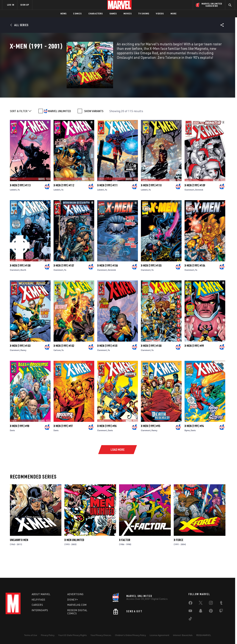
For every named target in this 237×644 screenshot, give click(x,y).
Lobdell (13, 207)
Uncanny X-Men (19, 557)
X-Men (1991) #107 (64, 282)
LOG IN (11, 5)
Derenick (199, 207)
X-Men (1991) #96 (107, 443)
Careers (37, 605)
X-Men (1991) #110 (151, 202)
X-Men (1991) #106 (107, 282)
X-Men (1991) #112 (64, 202)
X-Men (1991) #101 (107, 363)
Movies (128, 14)
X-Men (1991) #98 (20, 443)
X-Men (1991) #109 (195, 202)
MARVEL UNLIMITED (59, 128)
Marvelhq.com (77, 605)
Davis (12, 447)
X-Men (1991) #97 (63, 443)
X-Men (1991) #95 (151, 443)
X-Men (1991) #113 (20, 202)
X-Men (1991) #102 (64, 363)
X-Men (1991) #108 (20, 282)
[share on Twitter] (201, 604)
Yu (19, 207)
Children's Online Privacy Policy (130, 635)
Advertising (75, 594)
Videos (160, 14)
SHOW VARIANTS (94, 128)
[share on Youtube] (190, 612)
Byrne (187, 447)
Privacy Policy (48, 635)
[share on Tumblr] (221, 604)
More (174, 14)
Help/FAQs (39, 600)
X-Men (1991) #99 (194, 363)
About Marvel (41, 594)
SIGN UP (25, 5)
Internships (40, 610)
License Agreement (159, 635)
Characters (96, 14)
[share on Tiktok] (190, 619)
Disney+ (73, 600)
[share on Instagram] (211, 604)
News (64, 14)
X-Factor (125, 557)
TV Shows (144, 14)
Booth (23, 287)
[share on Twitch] (221, 612)
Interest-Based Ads (183, 635)
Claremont (189, 207)
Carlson (57, 367)
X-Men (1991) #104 (195, 282)
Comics (77, 14)
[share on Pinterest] (211, 612)
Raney (23, 367)
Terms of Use (31, 635)
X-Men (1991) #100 (151, 363)
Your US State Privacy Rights (72, 635)
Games (113, 14)
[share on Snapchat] (201, 612)
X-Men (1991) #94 (194, 443)
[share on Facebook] (190, 604)
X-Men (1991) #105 (151, 282)
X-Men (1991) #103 (20, 363)
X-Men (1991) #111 (107, 202)
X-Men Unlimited (74, 557)
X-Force (178, 557)
